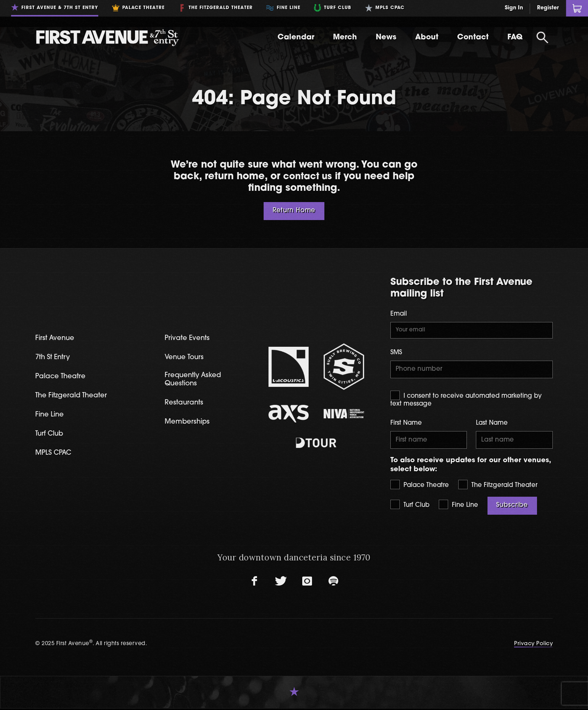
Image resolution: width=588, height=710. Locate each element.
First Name (406, 425)
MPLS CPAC (55, 455)
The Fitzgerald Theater (498, 486)
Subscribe (512, 508)
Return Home (294, 211)
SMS (396, 354)
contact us (307, 177)
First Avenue (56, 338)
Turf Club (410, 507)
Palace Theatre (420, 486)
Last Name (492, 425)
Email (399, 314)
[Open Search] (542, 37)
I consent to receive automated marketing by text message (466, 400)
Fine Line (458, 507)
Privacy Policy (533, 646)
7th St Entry (54, 358)
